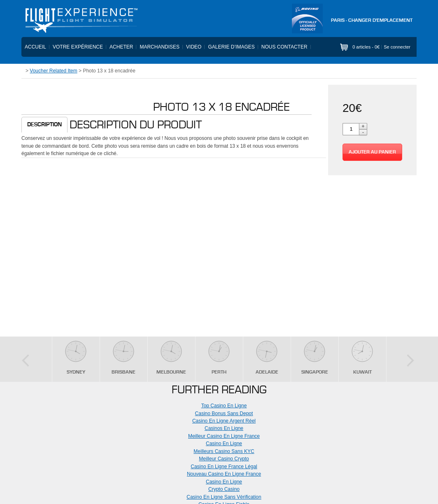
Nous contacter (284, 47)
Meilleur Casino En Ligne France (224, 436)
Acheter (121, 47)
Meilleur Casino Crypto (224, 459)
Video (194, 47)
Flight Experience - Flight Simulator (81, 21)
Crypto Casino (224, 489)
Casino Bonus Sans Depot (224, 413)
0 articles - (366, 47)
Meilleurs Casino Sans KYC (224, 451)
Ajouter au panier (372, 152)
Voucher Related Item (53, 71)
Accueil (35, 47)
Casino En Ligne (224, 444)
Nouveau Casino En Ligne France (224, 474)
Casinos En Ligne (224, 428)
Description (44, 125)
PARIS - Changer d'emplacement (372, 21)
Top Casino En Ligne (224, 406)
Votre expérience (78, 47)
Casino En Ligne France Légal (224, 467)
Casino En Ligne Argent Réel (224, 421)
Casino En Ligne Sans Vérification (224, 497)
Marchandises (160, 47)
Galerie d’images (231, 47)
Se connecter (397, 47)
